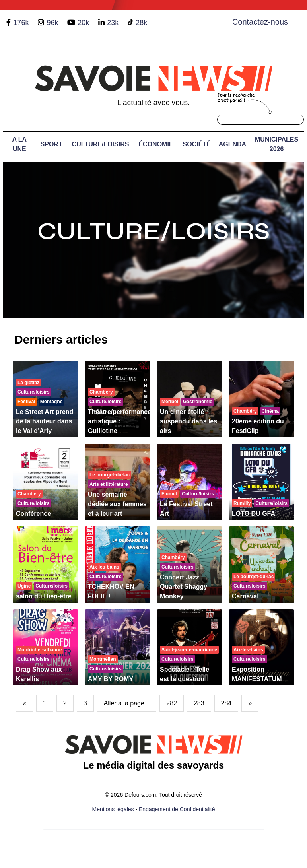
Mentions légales (113, 809)
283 (199, 703)
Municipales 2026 (277, 144)
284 (226, 703)
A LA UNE (19, 144)
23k (113, 23)
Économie (156, 144)
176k (21, 23)
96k (52, 23)
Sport (51, 144)
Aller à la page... (127, 703)
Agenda (232, 144)
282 (172, 703)
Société (197, 144)
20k (83, 23)
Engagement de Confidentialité (177, 809)
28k (141, 23)
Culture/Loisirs (101, 144)
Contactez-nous (260, 22)
